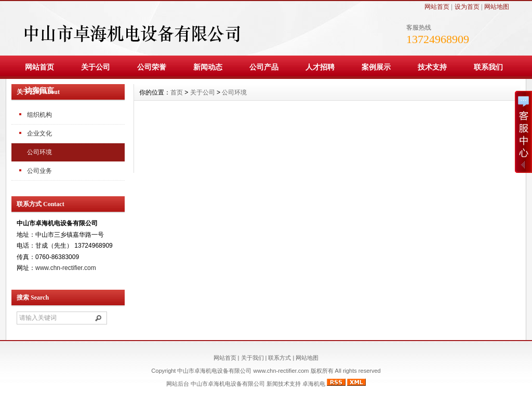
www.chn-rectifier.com (66, 268)
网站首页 (437, 7)
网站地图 (497, 7)
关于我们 (252, 358)
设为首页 (467, 7)
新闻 (272, 384)
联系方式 (280, 358)
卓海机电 (314, 384)
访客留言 (39, 90)
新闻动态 (208, 67)
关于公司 (96, 67)
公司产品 (264, 67)
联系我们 (488, 67)
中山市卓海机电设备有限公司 (228, 384)
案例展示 (376, 67)
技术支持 (432, 67)
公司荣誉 (152, 67)
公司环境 (39, 152)
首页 (177, 92)
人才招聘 (320, 67)
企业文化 (39, 133)
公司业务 (39, 171)
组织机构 (39, 115)
